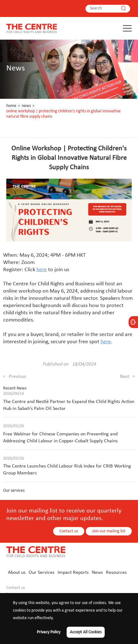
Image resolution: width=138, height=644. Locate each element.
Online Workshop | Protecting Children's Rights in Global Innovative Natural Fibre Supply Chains (63, 114)
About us (17, 573)
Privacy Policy (49, 632)
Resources (116, 573)
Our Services (41, 573)
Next (127, 377)
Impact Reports (73, 573)
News (26, 106)
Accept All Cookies (86, 632)
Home (11, 106)
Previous (15, 377)
